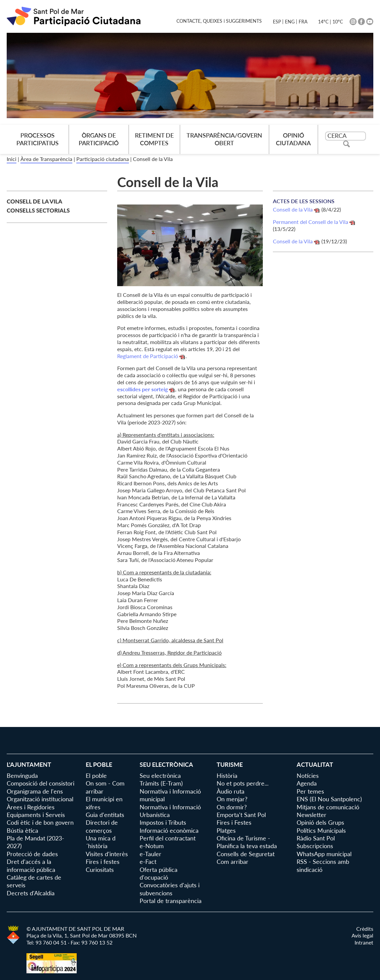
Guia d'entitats (105, 815)
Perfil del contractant (168, 838)
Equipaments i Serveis (36, 815)
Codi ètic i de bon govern (40, 822)
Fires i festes (103, 862)
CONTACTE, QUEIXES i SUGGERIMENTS (219, 21)
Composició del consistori (41, 783)
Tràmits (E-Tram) (161, 783)
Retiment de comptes (154, 139)
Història (227, 775)
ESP (277, 22)
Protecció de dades (32, 854)
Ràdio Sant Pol (316, 838)
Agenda (307, 783)
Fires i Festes (234, 822)
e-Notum (152, 846)
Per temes (310, 791)
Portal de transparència (171, 901)
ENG (290, 22)
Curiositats (100, 870)
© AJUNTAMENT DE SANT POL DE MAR (75, 929)
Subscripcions (315, 846)
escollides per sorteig (142, 389)
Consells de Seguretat (246, 854)
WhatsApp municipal (324, 854)
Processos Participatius (37, 139)
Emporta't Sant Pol (241, 815)
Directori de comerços (102, 826)
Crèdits (365, 929)
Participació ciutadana (103, 159)
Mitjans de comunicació (328, 807)
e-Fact (148, 862)
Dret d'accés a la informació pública (31, 865)
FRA (303, 22)
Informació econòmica (169, 830)
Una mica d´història (101, 842)
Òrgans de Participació (99, 139)
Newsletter (312, 815)
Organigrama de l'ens (35, 791)
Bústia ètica (22, 830)
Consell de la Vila (34, 201)
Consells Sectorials (38, 210)
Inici (12, 159)
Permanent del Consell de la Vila (311, 222)
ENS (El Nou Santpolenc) (329, 799)
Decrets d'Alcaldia (31, 893)
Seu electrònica (160, 775)
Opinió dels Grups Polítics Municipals (321, 826)
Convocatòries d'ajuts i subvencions (170, 889)
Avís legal (362, 935)
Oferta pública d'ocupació (159, 873)
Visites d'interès (107, 854)
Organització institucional (40, 799)
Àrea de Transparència (46, 159)
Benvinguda (22, 775)
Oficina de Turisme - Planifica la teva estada (247, 842)
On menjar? (232, 799)
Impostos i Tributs (163, 822)
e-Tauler (150, 854)
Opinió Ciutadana (293, 139)
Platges (226, 830)
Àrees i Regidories (31, 807)
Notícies (308, 775)
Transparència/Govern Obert (224, 139)
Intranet (364, 942)
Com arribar (233, 862)
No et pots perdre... (243, 783)
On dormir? (232, 807)
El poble (96, 775)
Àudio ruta (231, 791)
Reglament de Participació (148, 356)
